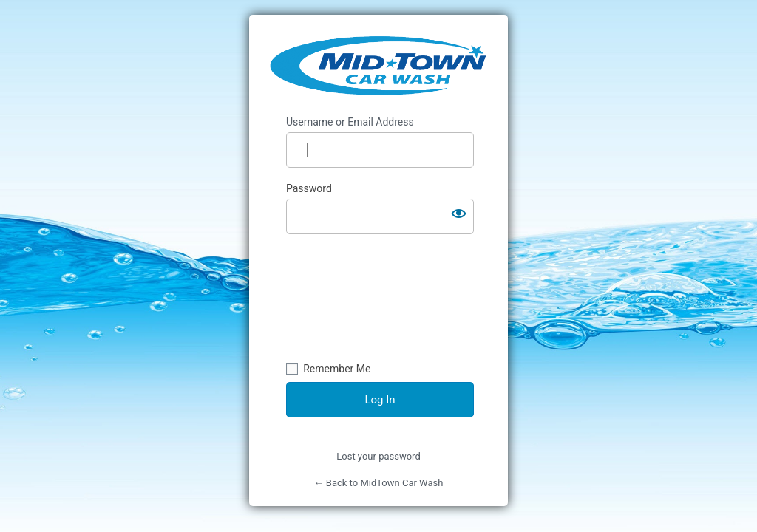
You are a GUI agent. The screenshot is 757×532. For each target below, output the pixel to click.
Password (309, 188)
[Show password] (459, 214)
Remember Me (337, 369)
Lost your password (378, 456)
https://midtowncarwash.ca (379, 65)
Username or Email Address (350, 122)
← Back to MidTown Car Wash (379, 483)
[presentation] (347, 301)
